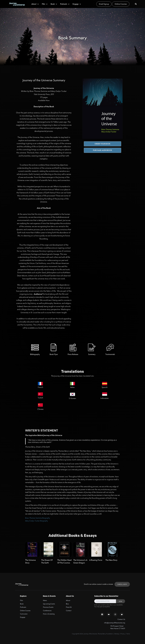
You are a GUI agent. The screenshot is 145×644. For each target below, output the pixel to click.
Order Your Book (102, 144)
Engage (23, 617)
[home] (17, 4)
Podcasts (23, 607)
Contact (69, 611)
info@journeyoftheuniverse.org (115, 623)
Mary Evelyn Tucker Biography (37, 521)
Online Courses (121, 4)
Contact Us (121, 619)
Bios (67, 604)
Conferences (47, 611)
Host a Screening (49, 614)
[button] (35, 4)
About (68, 600)
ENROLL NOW (122, 584)
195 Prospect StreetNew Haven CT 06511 (118, 627)
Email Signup (104, 4)
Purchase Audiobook (103, 150)
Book (22, 604)
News (45, 600)
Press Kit (69, 607)
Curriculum (24, 614)
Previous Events (48, 607)
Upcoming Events (49, 604)
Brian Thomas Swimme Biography (38, 518)
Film (21, 600)
